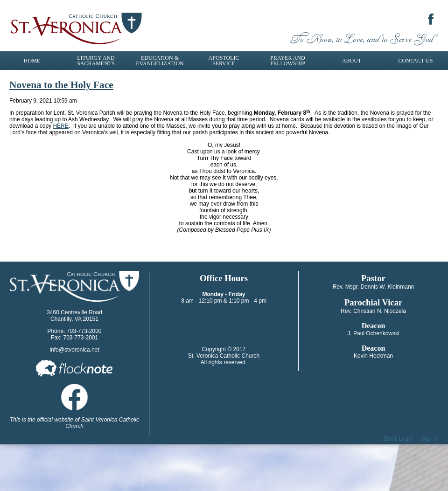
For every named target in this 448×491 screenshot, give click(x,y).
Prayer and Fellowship (288, 61)
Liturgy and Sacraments (96, 61)
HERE (60, 126)
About (352, 61)
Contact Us (416, 61)
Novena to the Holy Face (61, 85)
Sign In (430, 439)
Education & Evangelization (160, 61)
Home (32, 61)
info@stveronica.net (74, 350)
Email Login (398, 439)
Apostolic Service (224, 61)
